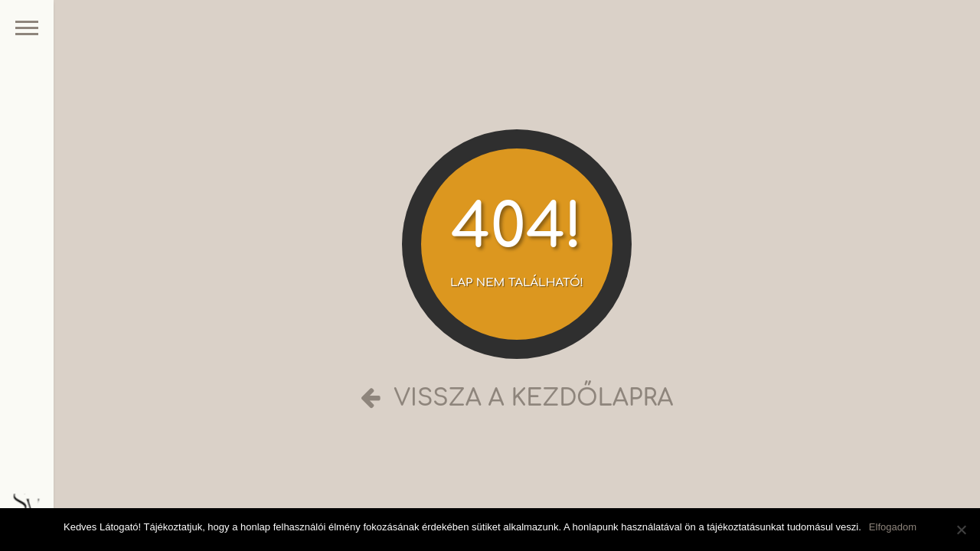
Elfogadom (893, 527)
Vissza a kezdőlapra (517, 398)
